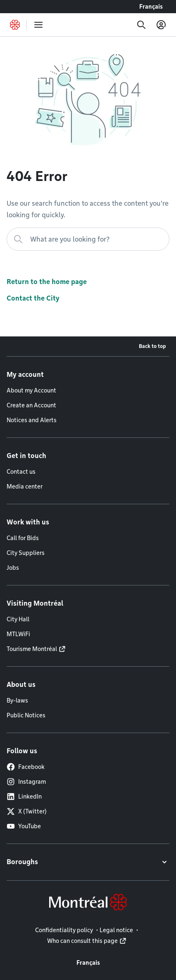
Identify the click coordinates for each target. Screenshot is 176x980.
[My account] (161, 25)
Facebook (26, 767)
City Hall (18, 619)
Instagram (26, 782)
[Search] (141, 25)
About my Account (31, 390)
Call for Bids (23, 538)
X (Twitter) (27, 811)
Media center (25, 486)
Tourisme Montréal (32, 649)
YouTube (24, 826)
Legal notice (116, 930)
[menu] (38, 25)
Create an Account (31, 405)
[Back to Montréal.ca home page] (15, 25)
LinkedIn (24, 797)
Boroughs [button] (22, 862)
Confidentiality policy (64, 930)
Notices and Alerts (32, 420)
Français (151, 7)
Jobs (13, 568)
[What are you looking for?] (88, 239)
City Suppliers (26, 553)
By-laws (17, 700)
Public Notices (26, 715)
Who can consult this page (82, 941)
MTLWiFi (18, 634)
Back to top (152, 346)
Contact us (21, 472)
